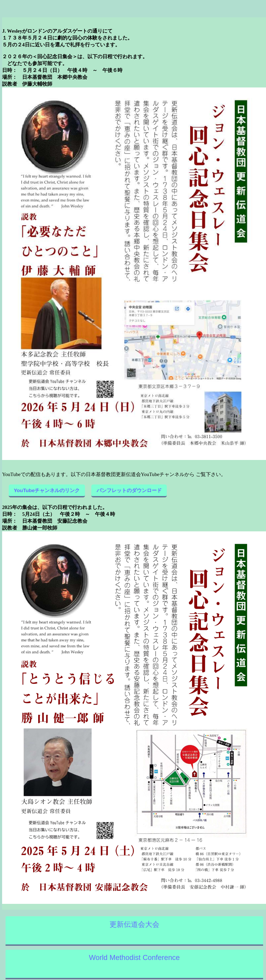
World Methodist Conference (134, 957)
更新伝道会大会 (134, 924)
